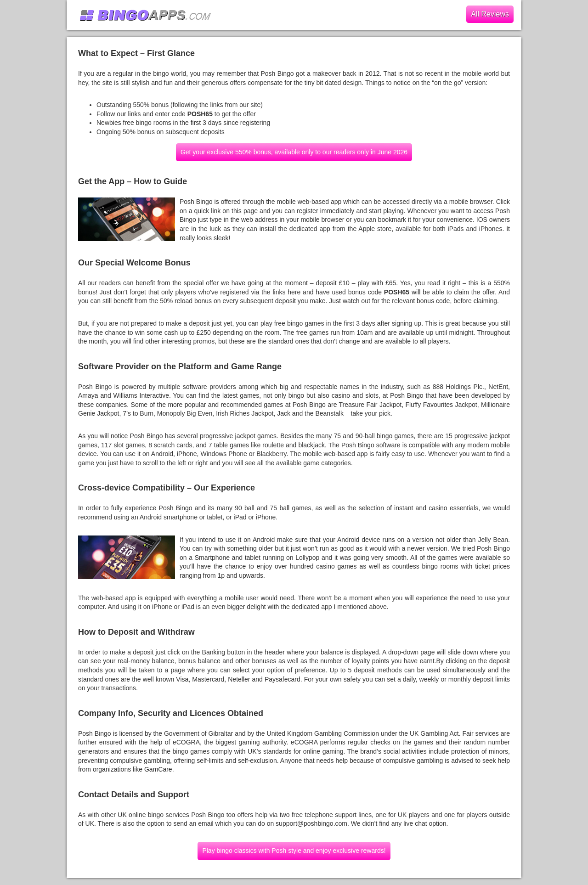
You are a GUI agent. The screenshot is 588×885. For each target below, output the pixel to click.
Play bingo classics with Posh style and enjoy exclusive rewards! (294, 851)
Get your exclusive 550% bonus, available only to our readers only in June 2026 (294, 152)
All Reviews (490, 14)
